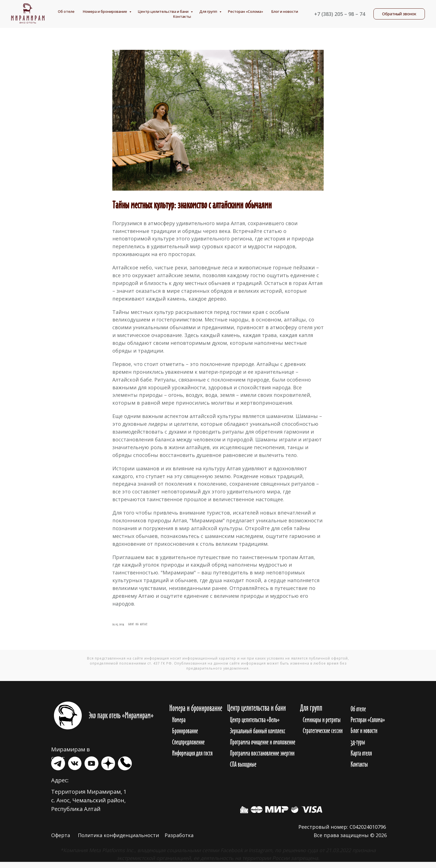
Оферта (61, 841)
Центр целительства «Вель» (255, 726)
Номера (179, 726)
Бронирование (185, 737)
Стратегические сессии (323, 737)
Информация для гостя (192, 759)
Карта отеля (361, 759)
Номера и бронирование (105, 11)
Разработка (179, 841)
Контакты (182, 16)
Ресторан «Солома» (246, 11)
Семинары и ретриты (322, 726)
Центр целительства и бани (164, 11)
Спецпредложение (188, 748)
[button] (399, 14)
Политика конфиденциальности (118, 841)
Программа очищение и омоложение (263, 748)
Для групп (209, 11)
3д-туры (358, 748)
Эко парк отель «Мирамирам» (121, 721)
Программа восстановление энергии (262, 759)
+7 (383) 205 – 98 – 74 (340, 14)
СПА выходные (243, 770)
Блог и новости (285, 11)
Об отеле (66, 11)
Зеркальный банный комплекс (258, 737)
